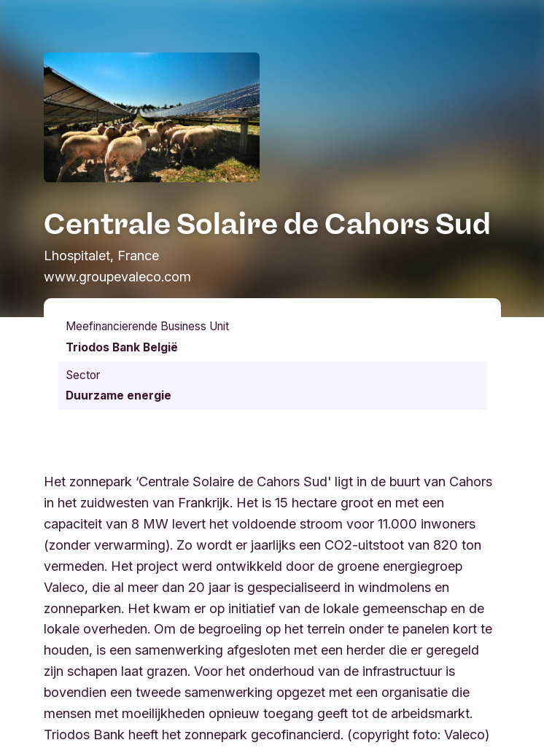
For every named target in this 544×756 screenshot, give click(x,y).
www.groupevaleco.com (117, 276)
